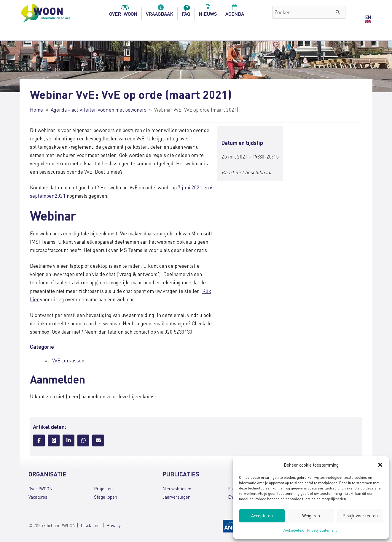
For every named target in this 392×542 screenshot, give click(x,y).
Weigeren (311, 516)
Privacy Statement (322, 530)
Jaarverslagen (176, 497)
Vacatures (38, 497)
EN (368, 17)
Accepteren (262, 516)
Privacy (114, 525)
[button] (380, 465)
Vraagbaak (160, 12)
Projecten (103, 489)
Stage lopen (106, 497)
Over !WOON (40, 489)
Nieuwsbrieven (177, 489)
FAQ (186, 12)
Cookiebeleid (293, 530)
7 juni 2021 (190, 187)
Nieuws (208, 12)
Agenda (235, 12)
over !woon (123, 12)
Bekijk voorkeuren (360, 516)
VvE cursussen (68, 360)
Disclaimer (91, 525)
